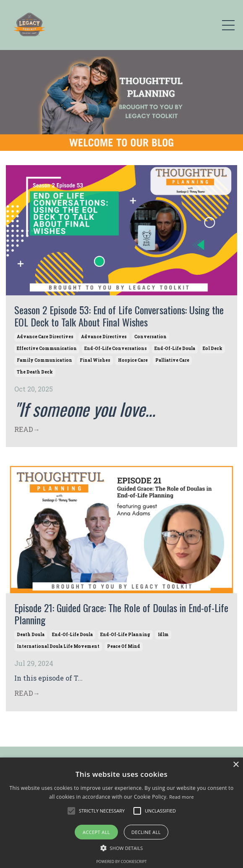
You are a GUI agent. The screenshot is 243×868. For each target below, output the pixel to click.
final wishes (95, 360)
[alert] (121, 813)
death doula (31, 635)
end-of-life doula (175, 349)
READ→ (27, 429)
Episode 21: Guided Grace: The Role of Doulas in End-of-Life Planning (121, 614)
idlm (163, 635)
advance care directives (45, 337)
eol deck (213, 349)
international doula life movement (58, 646)
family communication (44, 360)
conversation (150, 337)
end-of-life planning (125, 635)
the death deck (35, 372)
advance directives (104, 337)
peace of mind (124, 646)
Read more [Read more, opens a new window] (182, 797)
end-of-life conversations (116, 349)
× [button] (236, 765)
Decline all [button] (146, 832)
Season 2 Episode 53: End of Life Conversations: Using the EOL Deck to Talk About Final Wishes (119, 316)
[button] (71, 811)
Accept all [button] (96, 832)
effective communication (47, 349)
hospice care (133, 360)
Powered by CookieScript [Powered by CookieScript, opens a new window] (121, 861)
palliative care (172, 360)
